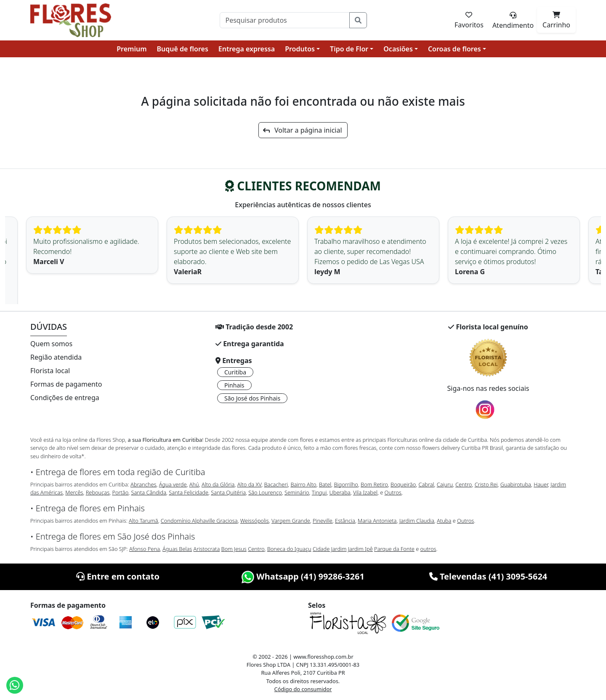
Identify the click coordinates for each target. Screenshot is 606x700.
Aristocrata (207, 549)
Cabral (426, 484)
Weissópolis (255, 521)
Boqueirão (403, 484)
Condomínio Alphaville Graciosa (199, 521)
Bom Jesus (234, 549)
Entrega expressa (247, 49)
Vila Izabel (365, 492)
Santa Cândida (149, 492)
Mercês (74, 492)
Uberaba (340, 492)
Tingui (319, 492)
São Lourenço (265, 492)
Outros (393, 492)
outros (428, 549)
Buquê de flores (183, 49)
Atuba (444, 521)
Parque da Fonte (394, 549)
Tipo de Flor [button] (349, 49)
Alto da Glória (218, 484)
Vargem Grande (291, 521)
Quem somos (51, 344)
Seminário (297, 492)
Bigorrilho (346, 484)
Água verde (173, 484)
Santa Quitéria (228, 492)
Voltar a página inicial (302, 130)
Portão (120, 492)
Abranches (143, 484)
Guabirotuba (516, 484)
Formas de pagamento (66, 384)
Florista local (50, 371)
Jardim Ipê (360, 549)
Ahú (194, 484)
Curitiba (235, 372)
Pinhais (234, 385)
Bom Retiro (374, 484)
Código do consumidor (303, 689)
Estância (345, 521)
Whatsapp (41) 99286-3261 (303, 576)
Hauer (541, 484)
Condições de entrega (65, 398)
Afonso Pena (145, 549)
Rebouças (98, 492)
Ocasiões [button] (398, 49)
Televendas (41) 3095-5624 (488, 576)
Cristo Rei (486, 484)
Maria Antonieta (377, 521)
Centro (464, 484)
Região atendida (56, 357)
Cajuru (445, 484)
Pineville (323, 521)
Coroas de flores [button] (454, 49)
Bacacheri (276, 484)
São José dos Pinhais (252, 398)
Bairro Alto (303, 484)
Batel (325, 484)
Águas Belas (177, 549)
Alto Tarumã (144, 521)
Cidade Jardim (330, 549)
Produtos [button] (300, 49)
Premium (132, 49)
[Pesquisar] (285, 20)
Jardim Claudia (417, 521)
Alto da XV (250, 484)
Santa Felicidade (189, 492)
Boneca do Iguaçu (289, 549)
